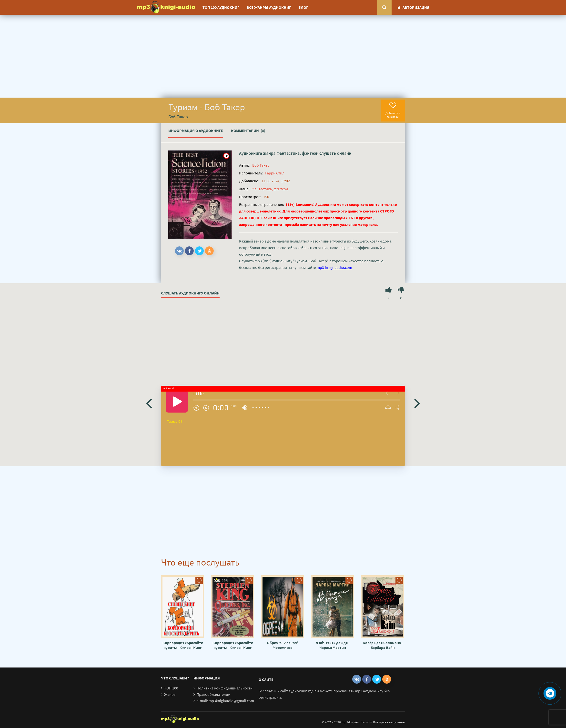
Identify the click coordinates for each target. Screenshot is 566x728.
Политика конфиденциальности (225, 688)
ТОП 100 (171, 688)
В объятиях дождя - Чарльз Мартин (333, 645)
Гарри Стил (275, 173)
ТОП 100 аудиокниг (221, 7)
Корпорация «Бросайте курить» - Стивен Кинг (183, 645)
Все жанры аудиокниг (269, 7)
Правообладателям (213, 694)
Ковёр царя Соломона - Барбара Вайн (383, 645)
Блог (303, 7)
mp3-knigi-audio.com (334, 267)
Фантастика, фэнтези (297, 153)
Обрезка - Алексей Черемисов (283, 645)
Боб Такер (261, 165)
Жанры (170, 694)
